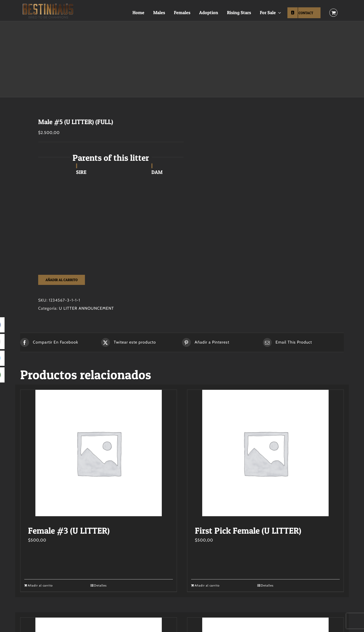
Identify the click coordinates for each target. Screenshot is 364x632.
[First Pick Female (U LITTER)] (265, 453)
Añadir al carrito (62, 280)
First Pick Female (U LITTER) (248, 531)
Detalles (100, 585)
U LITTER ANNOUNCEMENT (86, 308)
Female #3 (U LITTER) (69, 531)
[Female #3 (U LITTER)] (99, 453)
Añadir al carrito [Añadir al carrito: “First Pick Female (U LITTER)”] (207, 585)
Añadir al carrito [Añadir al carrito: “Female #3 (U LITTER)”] (40, 585)
